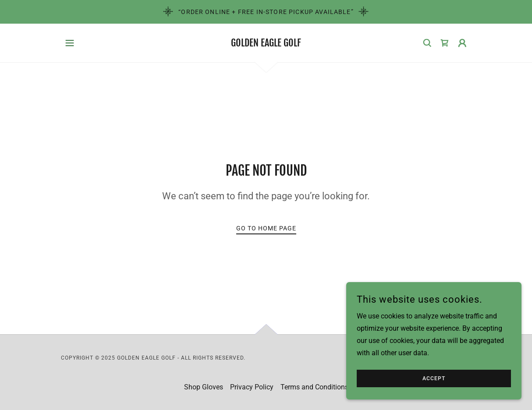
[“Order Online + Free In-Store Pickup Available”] (266, 12)
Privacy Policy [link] (252, 387)
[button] (70, 43)
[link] (266, 44)
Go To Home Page (266, 228)
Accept (434, 378)
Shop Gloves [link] (204, 387)
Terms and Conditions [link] (314, 387)
